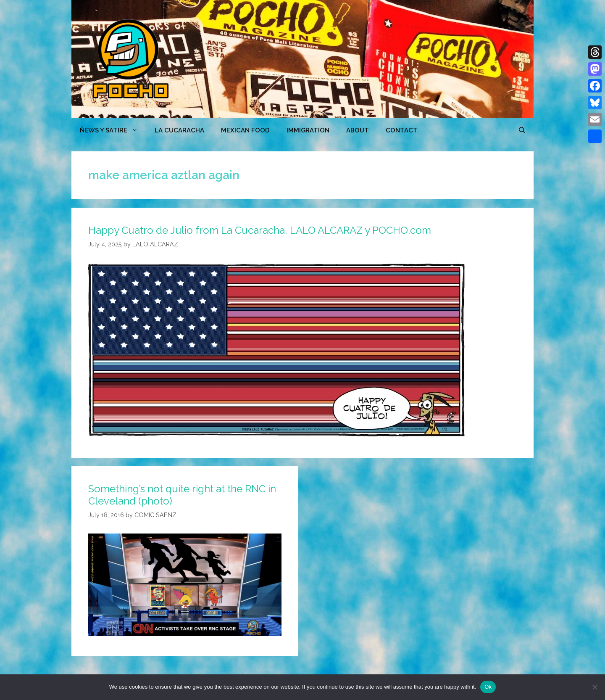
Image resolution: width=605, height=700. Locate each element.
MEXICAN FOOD (245, 130)
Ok (488, 687)
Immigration (308, 130)
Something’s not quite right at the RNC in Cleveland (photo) (182, 495)
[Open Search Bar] (522, 130)
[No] (594, 687)
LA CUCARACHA (179, 130)
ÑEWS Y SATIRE (113, 130)
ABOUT (358, 130)
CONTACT (402, 130)
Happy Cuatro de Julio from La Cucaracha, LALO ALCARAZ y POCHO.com (260, 230)
